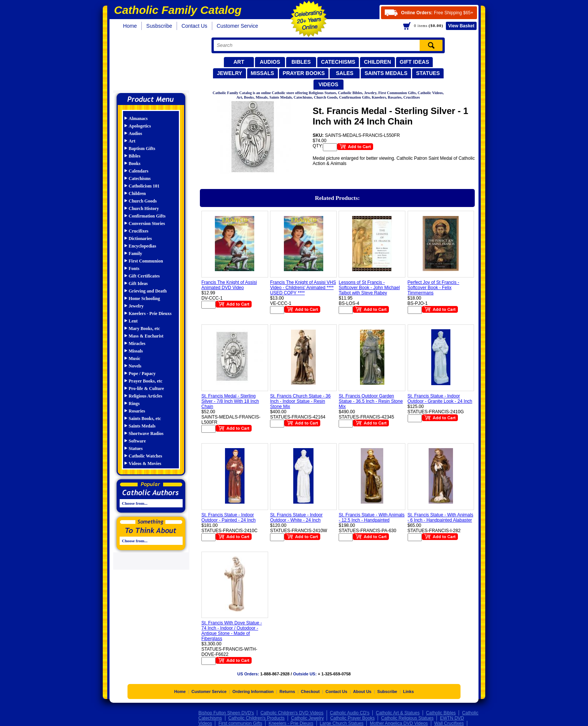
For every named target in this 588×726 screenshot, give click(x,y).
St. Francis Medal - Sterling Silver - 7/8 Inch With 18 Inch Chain (230, 401)
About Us (362, 691)
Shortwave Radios (146, 433)
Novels (135, 366)
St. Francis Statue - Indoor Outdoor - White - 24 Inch (296, 517)
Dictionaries (140, 238)
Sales (345, 73)
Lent (133, 321)
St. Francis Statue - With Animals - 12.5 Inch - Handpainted (371, 517)
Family (135, 253)
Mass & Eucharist (146, 336)
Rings (134, 403)
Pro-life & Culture (146, 388)
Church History (144, 208)
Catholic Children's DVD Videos (292, 713)
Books (134, 163)
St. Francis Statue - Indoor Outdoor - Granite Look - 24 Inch (440, 399)
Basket (461, 26)
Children (377, 62)
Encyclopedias (142, 246)
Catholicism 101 (144, 186)
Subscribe (387, 691)
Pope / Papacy (142, 373)
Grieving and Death (148, 291)
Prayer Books (304, 73)
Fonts (134, 268)
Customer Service (238, 26)
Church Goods (143, 201)
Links (409, 691)
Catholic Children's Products (256, 718)
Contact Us (194, 26)
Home (130, 26)
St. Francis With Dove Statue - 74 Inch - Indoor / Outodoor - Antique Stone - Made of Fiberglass (232, 631)
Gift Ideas (415, 62)
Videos (328, 84)
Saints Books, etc (145, 418)
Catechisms (338, 62)
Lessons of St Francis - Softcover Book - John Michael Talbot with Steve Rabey (369, 288)
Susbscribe (159, 26)
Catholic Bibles (441, 713)
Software (137, 441)
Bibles (301, 62)
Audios (270, 62)
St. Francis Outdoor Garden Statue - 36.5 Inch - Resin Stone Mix (371, 401)
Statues (428, 73)
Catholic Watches (145, 456)
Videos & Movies (145, 463)
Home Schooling (144, 298)
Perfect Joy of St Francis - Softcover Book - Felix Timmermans (433, 288)
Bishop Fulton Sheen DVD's (226, 713)
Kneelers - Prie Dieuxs (150, 313)
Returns (287, 691)
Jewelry (229, 73)
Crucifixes (139, 231)
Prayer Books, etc (145, 381)
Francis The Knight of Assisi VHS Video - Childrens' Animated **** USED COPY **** (303, 288)
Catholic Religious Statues (407, 718)
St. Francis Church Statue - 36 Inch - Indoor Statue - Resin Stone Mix (300, 401)
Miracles (137, 343)
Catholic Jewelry (307, 718)
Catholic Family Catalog (154, 63)
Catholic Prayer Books (352, 718)
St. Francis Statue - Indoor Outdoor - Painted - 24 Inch (229, 517)
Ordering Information (253, 691)
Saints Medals (386, 73)
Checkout (310, 691)
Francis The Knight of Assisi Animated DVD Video (229, 285)
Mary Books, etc (144, 328)
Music (134, 358)
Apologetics (140, 126)
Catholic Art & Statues (398, 713)
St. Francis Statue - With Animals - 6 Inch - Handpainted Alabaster (440, 517)
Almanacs (138, 118)
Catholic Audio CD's (350, 713)
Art (239, 62)
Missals (262, 73)
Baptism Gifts (142, 148)
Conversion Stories (147, 223)
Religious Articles (145, 396)
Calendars (139, 171)
